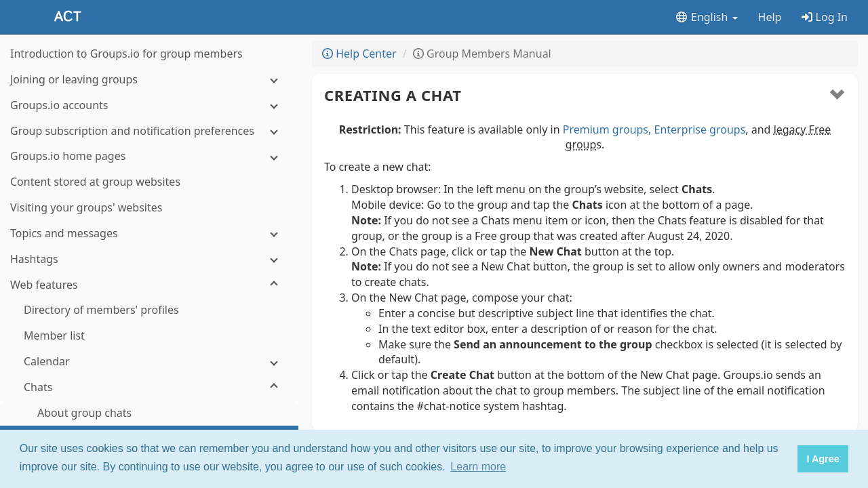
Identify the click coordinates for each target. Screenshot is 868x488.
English (706, 17)
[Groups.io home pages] (149, 156)
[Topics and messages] (149, 233)
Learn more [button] (478, 467)
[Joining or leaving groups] (149, 80)
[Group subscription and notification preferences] (149, 131)
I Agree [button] (823, 459)
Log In (825, 17)
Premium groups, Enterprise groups (654, 129)
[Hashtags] (149, 259)
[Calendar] (149, 362)
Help (770, 17)
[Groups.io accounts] (149, 105)
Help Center (359, 54)
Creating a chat (393, 95)
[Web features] (149, 285)
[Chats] (149, 387)
